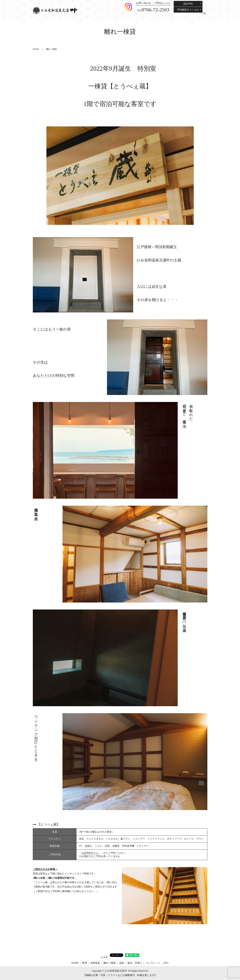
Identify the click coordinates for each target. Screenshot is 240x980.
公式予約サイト (90, 853)
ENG (199, 15)
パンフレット (187, 15)
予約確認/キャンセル (188, 10)
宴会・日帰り (171, 15)
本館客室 (137, 15)
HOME (120, 15)
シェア (104, 957)
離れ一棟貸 (150, 15)
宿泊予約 (188, 4)
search (205, 16)
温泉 (160, 15)
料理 (128, 15)
